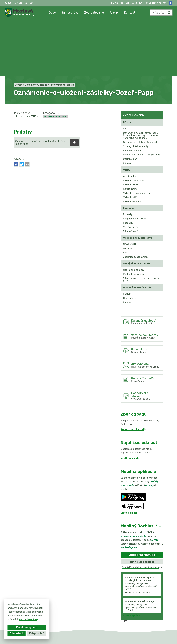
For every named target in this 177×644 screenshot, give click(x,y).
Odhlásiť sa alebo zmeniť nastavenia (142, 510)
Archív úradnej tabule (56, 59)
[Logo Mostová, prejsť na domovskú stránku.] (19, 13)
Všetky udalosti (130, 401)
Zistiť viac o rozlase (142, 505)
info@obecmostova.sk (160, 618)
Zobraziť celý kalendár (133, 372)
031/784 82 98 (156, 614)
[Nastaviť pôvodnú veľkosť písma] (136, 3)
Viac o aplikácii (129, 456)
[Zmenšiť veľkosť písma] (133, 3)
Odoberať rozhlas (142, 498)
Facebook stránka (157, 621)
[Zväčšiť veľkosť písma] (140, 3)
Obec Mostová (126, 636)
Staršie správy (131, 559)
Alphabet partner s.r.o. (85, 636)
